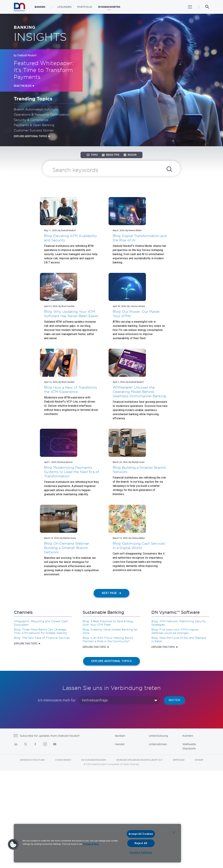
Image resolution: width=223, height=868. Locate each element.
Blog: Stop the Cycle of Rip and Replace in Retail (179, 737)
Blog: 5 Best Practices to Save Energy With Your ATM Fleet (108, 720)
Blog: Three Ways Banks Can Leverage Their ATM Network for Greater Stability (41, 728)
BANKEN (40, 7)
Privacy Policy (91, 844)
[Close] (174, 832)
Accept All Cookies (141, 834)
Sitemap (199, 857)
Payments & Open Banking (34, 125)
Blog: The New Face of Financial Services (42, 735)
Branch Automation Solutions (36, 109)
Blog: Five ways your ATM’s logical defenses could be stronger (175, 728)
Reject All (141, 843)
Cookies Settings (141, 853)
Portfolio (85, 7)
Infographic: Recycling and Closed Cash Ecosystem (41, 720)
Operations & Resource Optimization (42, 114)
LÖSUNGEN (64, 7)
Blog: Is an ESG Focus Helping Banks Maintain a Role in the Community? (108, 737)
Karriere (188, 833)
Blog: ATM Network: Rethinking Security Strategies (179, 720)
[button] (13, 844)
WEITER (174, 797)
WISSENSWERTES (109, 7)
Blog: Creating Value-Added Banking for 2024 (110, 728)
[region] (97, 843)
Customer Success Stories (34, 130)
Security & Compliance (31, 120)
